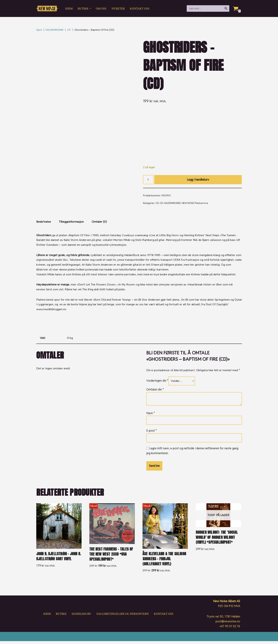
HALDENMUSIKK (55, 30)
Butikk (61, 617)
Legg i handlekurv (198, 180)
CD (69, 30)
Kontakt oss (140, 9)
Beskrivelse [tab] (44, 222)
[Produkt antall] (148, 180)
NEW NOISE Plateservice (195, 203)
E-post (152, 433)
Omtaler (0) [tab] (99, 222)
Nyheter (119, 9)
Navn (151, 415)
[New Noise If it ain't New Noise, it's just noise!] (47, 9)
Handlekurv (81, 617)
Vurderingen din (157, 383)
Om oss (101, 9)
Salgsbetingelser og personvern (123, 617)
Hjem (69, 9)
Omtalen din (155, 392)
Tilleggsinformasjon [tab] (71, 222)
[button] (90, 8)
